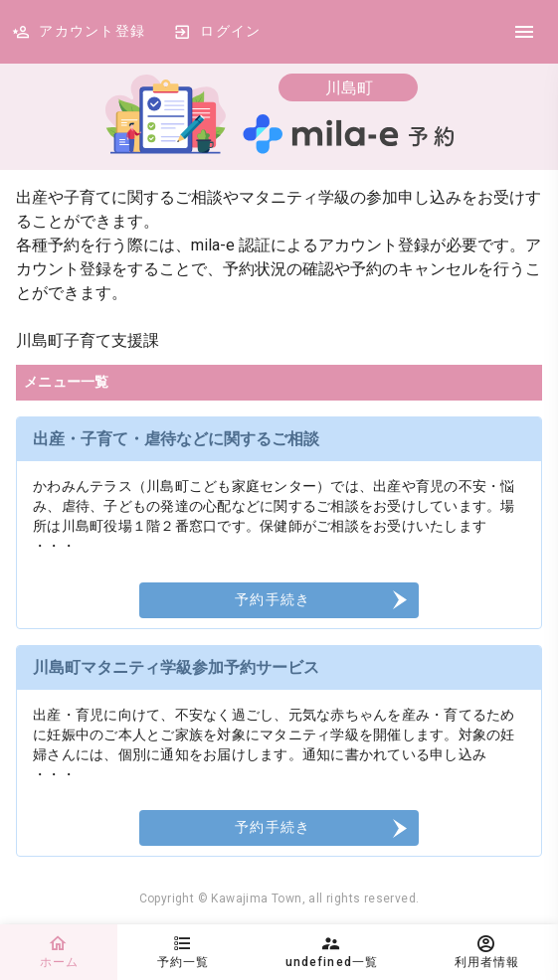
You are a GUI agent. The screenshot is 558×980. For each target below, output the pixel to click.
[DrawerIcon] (524, 32)
